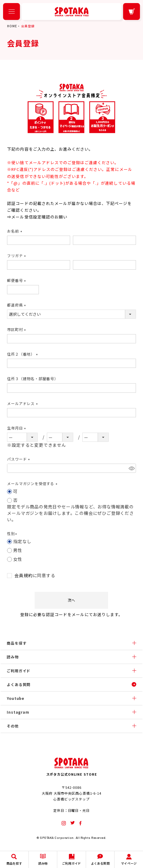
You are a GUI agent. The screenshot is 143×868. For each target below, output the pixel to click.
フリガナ (17, 255)
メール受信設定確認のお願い (39, 217)
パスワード (19, 459)
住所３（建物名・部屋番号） (32, 378)
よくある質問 (19, 684)
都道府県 (17, 305)
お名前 (15, 231)
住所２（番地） (23, 354)
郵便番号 (17, 280)
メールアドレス (23, 403)
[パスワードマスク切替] (131, 468)
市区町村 (17, 329)
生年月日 (17, 428)
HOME (12, 26)
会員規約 (23, 575)
